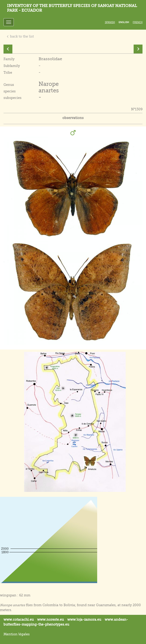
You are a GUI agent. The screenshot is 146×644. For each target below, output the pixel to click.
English (124, 22)
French (138, 22)
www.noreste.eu (50, 619)
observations (73, 118)
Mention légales (17, 634)
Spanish (110, 22)
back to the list (20, 36)
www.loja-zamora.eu (84, 619)
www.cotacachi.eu (19, 619)
